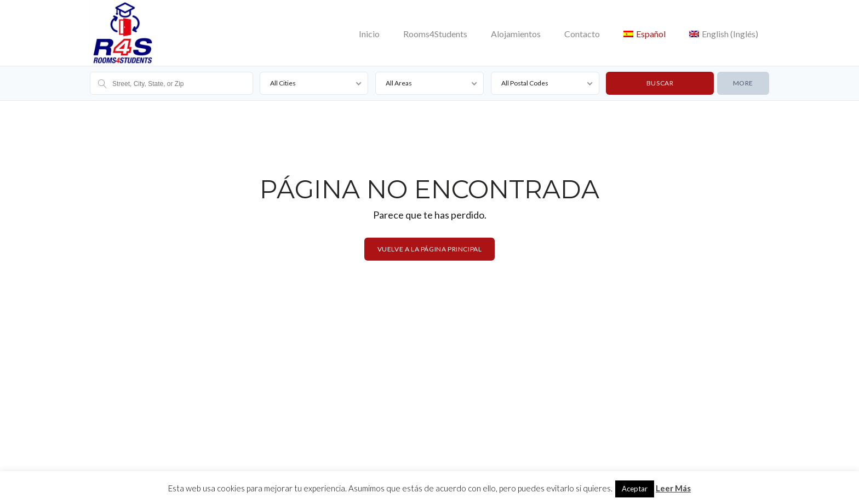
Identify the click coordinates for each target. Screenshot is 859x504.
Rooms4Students (435, 34)
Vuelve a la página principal (430, 249)
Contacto (582, 34)
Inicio (369, 34)
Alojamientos (516, 34)
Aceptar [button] (635, 489)
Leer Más (673, 488)
